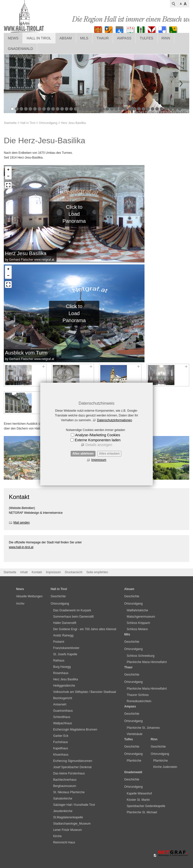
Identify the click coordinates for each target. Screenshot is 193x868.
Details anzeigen (99, 445)
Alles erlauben (109, 454)
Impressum (99, 460)
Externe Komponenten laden (98, 440)
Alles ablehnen (83, 454)
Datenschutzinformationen (114, 420)
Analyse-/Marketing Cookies (98, 435)
